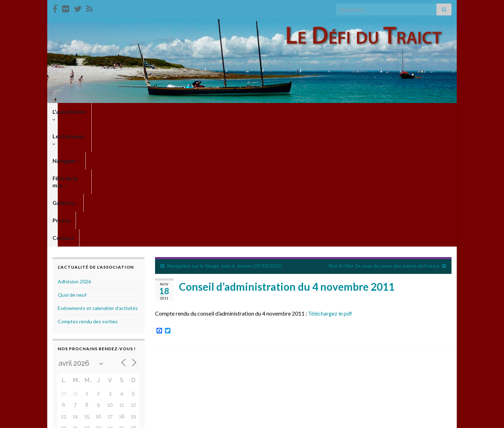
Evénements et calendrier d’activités (98, 182)
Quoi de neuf (72, 169)
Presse (282, 112)
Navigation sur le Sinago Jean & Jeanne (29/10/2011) (225, 140)
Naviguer (161, 112)
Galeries (250, 112)
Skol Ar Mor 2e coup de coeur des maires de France (384, 140)
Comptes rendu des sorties (88, 195)
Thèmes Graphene (110, 419)
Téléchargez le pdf (330, 187)
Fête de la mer (206, 112)
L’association (71, 112)
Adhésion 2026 (74, 155)
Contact (313, 112)
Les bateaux (119, 112)
